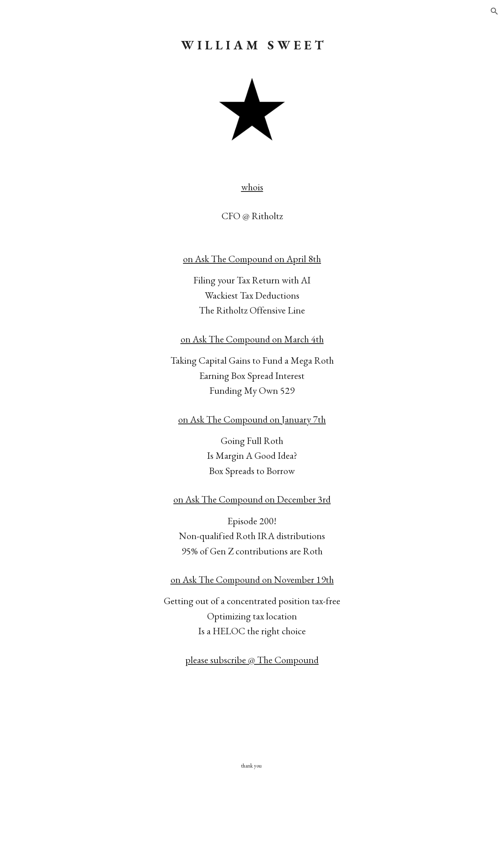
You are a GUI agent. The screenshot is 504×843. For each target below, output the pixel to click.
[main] (252, 45)
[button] (494, 11)
